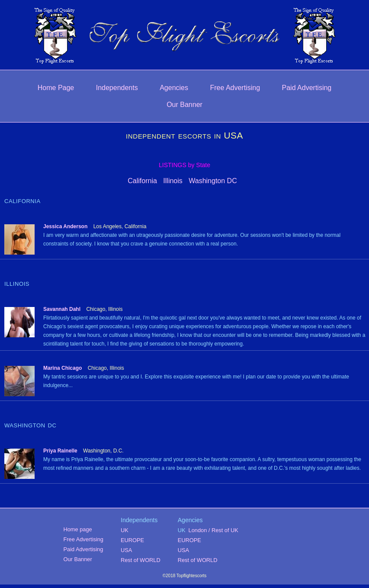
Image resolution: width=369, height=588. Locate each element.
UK (125, 530)
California (142, 181)
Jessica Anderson (65, 226)
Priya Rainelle (60, 451)
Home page (78, 529)
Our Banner (184, 105)
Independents (117, 88)
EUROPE (132, 540)
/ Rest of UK (223, 530)
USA (126, 550)
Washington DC (213, 181)
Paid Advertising (307, 88)
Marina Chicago (63, 368)
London (198, 530)
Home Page (56, 88)
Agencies (174, 88)
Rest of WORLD (141, 560)
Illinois (173, 181)
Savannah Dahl (62, 309)
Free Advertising (235, 88)
